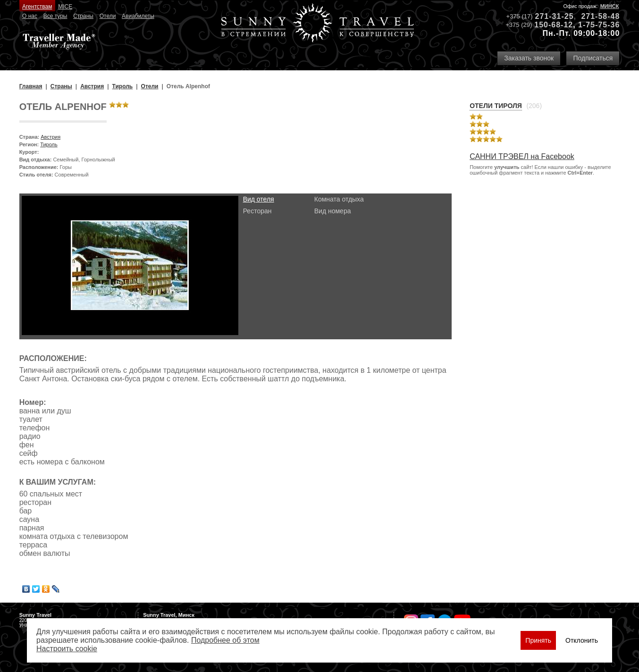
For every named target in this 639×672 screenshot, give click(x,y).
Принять (538, 640)
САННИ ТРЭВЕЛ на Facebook (522, 156)
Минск (610, 6)
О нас (30, 16)
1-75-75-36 (599, 25)
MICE (65, 7)
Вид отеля (259, 199)
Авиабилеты (138, 16)
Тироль (49, 144)
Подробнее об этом (225, 640)
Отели (108, 16)
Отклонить (582, 640)
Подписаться (593, 58)
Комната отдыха (339, 199)
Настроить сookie (67, 649)
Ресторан (257, 211)
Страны (83, 16)
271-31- (550, 16)
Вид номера (333, 211)
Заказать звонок (529, 58)
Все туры (55, 16)
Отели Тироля (496, 106)
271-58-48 (600, 16)
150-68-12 (554, 25)
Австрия (50, 137)
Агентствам (37, 7)
